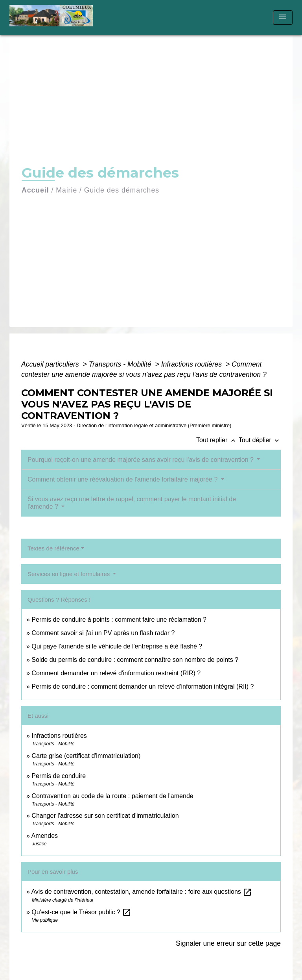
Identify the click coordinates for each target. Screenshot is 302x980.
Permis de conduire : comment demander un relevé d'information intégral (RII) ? (143, 686)
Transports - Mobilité (121, 364)
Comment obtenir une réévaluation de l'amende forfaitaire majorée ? (123, 479)
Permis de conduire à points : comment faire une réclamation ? (119, 620)
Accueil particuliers (51, 364)
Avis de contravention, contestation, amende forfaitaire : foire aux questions (142, 892)
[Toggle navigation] (283, 18)
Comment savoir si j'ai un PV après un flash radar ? (103, 633)
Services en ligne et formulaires (69, 574)
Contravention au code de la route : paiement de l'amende (112, 796)
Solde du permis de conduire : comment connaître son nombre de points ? (135, 660)
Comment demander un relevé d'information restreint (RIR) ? (116, 673)
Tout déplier (260, 440)
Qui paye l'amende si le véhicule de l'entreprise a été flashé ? (117, 646)
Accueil (35, 190)
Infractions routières (192, 364)
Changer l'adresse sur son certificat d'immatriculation (105, 816)
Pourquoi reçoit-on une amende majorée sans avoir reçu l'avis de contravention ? (141, 460)
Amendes (44, 836)
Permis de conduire (59, 776)
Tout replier (217, 440)
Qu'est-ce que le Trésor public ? (81, 912)
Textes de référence (53, 548)
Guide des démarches (122, 190)
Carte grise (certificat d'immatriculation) (86, 756)
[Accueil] (54, 18)
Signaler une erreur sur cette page (228, 943)
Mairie (66, 190)
